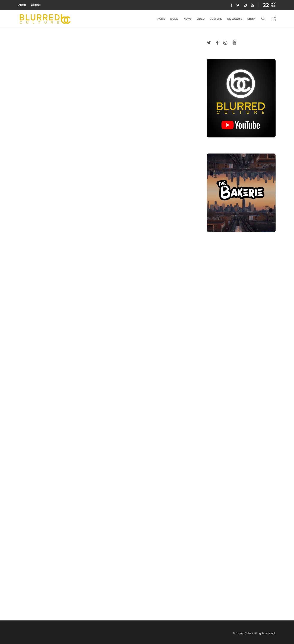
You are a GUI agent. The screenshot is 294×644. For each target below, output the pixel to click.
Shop (251, 19)
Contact (36, 5)
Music (174, 19)
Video (201, 19)
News (188, 19)
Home (161, 19)
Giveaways (235, 19)
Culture (216, 19)
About (22, 5)
